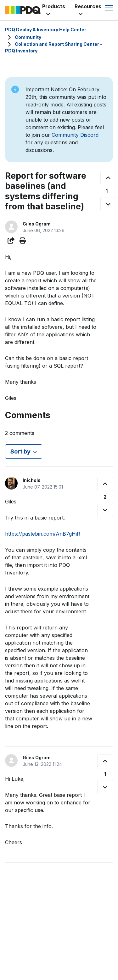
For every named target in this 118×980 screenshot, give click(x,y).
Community (28, 37)
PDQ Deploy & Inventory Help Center (46, 30)
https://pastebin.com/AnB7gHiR (43, 534)
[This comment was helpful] (105, 484)
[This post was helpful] (108, 178)
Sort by (20, 451)
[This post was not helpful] (108, 204)
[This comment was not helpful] (105, 510)
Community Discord (75, 135)
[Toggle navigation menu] (109, 8)
